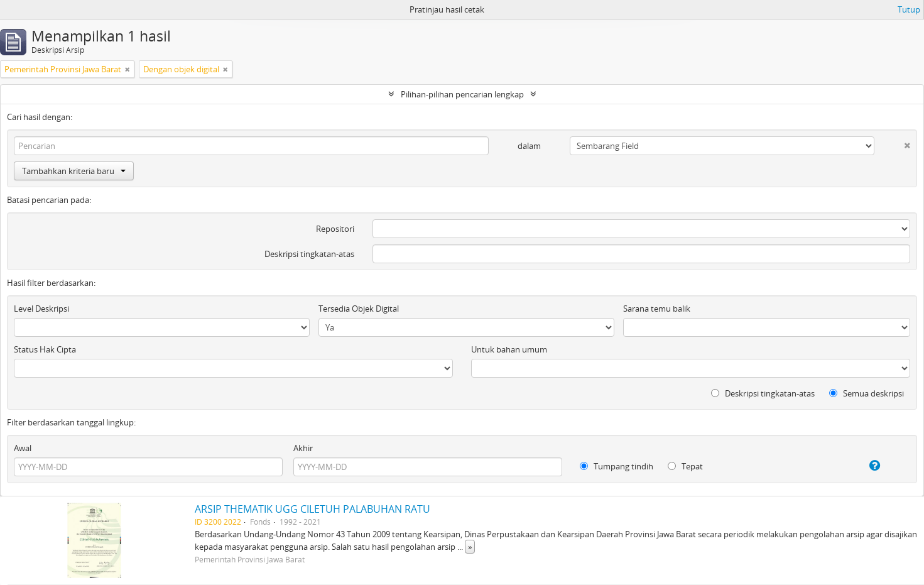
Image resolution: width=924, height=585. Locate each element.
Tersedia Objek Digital (359, 309)
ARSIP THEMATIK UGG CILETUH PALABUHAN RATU (313, 509)
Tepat (685, 466)
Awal (23, 448)
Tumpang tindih (617, 466)
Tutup (909, 9)
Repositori (335, 229)
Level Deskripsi (41, 309)
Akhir (303, 448)
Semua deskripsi (867, 393)
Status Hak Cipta (45, 349)
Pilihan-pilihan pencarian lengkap (462, 94)
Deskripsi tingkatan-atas (309, 254)
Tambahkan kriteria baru (74, 171)
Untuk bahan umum (509, 349)
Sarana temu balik (657, 309)
